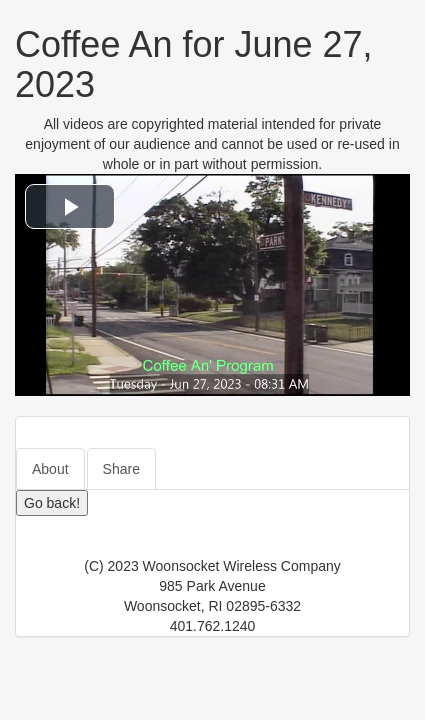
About (50, 469)
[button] (70, 206)
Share (121, 469)
